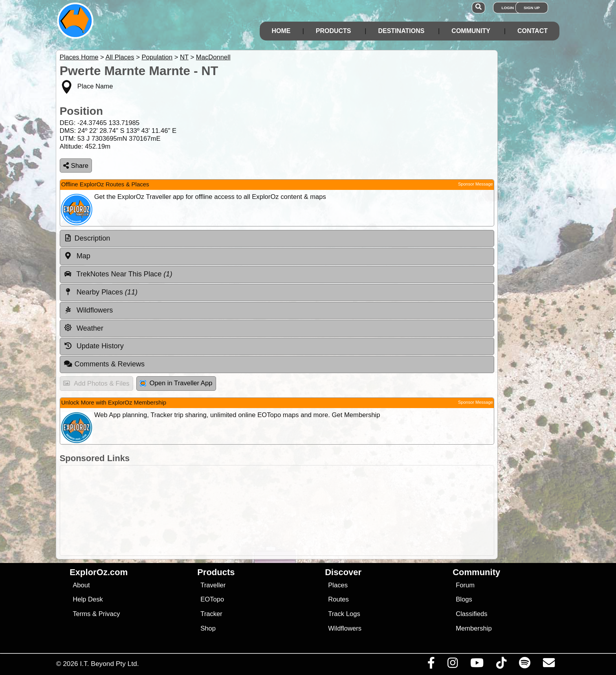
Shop (208, 628)
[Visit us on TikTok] (501, 665)
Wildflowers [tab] (88, 310)
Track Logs (344, 614)
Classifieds (471, 614)
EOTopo (212, 599)
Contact (533, 31)
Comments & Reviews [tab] (104, 364)
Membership (474, 628)
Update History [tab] (94, 346)
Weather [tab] (83, 328)
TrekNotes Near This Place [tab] (118, 274)
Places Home (79, 57)
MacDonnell (213, 57)
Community (471, 31)
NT (184, 57)
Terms (82, 614)
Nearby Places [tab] (101, 292)
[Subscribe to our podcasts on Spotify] (524, 665)
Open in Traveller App (176, 383)
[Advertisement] (315, 510)
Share (76, 166)
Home (281, 31)
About (81, 585)
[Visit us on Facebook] (431, 665)
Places (338, 585)
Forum (465, 585)
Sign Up (532, 8)
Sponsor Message (476, 184)
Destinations (401, 31)
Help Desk (88, 599)
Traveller (213, 585)
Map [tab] (77, 256)
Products (334, 31)
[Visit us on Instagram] (452, 665)
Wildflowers (345, 628)
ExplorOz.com (99, 572)
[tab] (277, 239)
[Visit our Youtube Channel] (477, 665)
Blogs (464, 599)
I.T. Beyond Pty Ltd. (109, 664)
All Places (120, 57)
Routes (338, 599)
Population (157, 57)
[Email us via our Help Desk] (549, 665)
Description (93, 238)
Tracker (211, 614)
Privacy (109, 614)
